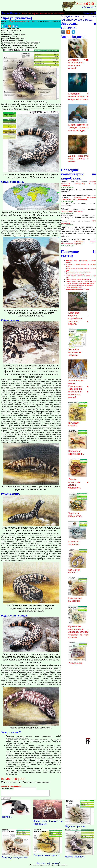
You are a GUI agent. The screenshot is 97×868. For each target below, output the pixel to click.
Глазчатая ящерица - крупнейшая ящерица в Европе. (78, 317)
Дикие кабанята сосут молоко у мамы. (78, 157)
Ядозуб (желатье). (75, 858)
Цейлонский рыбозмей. (78, 598)
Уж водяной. (78, 662)
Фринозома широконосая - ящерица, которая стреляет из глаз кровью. (78, 631)
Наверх (88, 741)
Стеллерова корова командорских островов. (78, 243)
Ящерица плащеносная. (15, 858)
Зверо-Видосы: (11, 13)
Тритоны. (7, 818)
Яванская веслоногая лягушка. (78, 351)
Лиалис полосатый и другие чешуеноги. (78, 482)
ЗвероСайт (86, 3)
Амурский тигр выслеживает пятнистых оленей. (43, 13)
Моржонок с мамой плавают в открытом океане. (78, 95)
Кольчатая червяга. (78, 570)
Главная (88, 13)
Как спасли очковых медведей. (76, 274)
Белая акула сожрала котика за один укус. (80, 285)
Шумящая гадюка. (78, 423)
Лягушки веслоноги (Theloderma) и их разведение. (78, 183)
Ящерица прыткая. (75, 827)
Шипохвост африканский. (78, 451)
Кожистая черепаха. (78, 542)
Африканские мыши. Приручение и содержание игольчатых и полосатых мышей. (78, 388)
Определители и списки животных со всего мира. (78, 18)
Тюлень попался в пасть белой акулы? (78, 280)
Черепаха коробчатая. (78, 513)
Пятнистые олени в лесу (74, 287)
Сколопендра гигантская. (72, 211)
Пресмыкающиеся (19, 21)
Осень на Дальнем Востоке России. (77, 289)
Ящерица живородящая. (47, 856)
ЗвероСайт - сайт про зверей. (48, 864)
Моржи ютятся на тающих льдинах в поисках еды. (78, 126)
